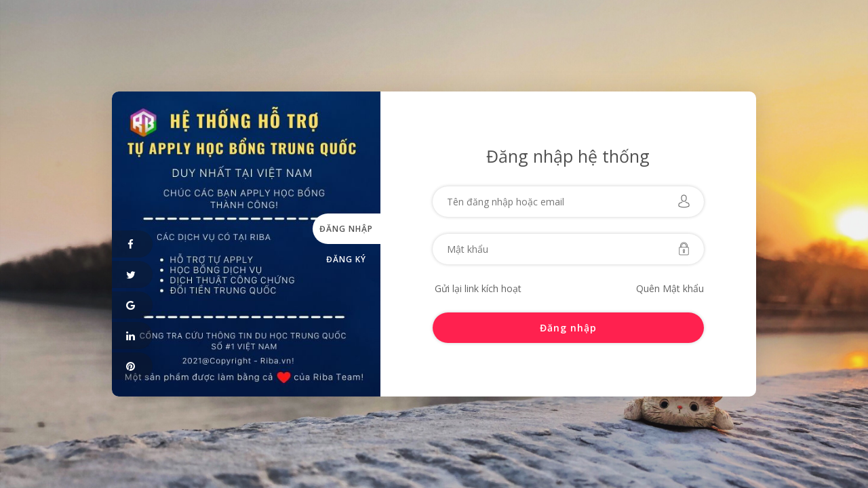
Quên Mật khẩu (670, 288)
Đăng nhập (346, 229)
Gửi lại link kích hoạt (478, 288)
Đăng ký (346, 259)
